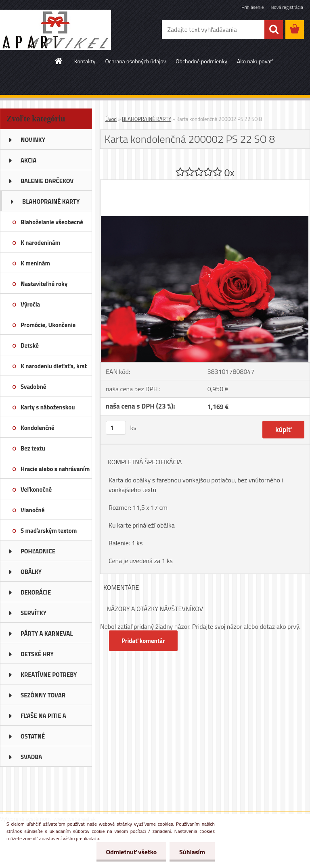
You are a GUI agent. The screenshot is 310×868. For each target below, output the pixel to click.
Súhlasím (192, 852)
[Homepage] (59, 61)
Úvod (111, 119)
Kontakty (85, 61)
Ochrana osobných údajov (136, 61)
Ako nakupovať (255, 61)
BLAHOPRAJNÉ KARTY (147, 119)
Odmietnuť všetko (130, 852)
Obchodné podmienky (201, 61)
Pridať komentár (143, 641)
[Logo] (56, 30)
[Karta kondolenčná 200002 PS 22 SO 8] (205, 183)
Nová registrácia (287, 7)
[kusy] (116, 428)
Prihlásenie (252, 7)
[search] (274, 29)
